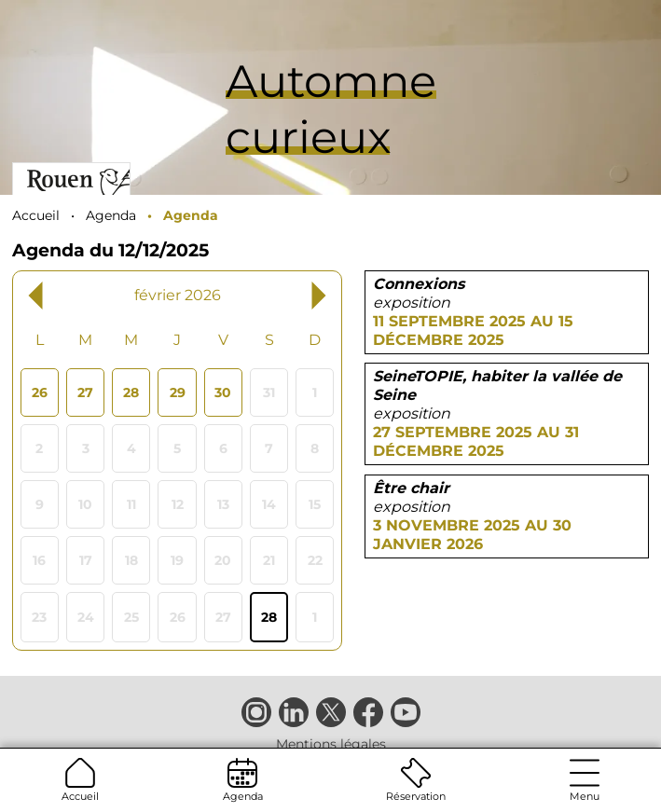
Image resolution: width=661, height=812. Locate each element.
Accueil (80, 780)
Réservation (416, 780)
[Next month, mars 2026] (285, 295)
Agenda (243, 780)
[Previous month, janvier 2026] (70, 295)
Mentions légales (331, 744)
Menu (585, 780)
